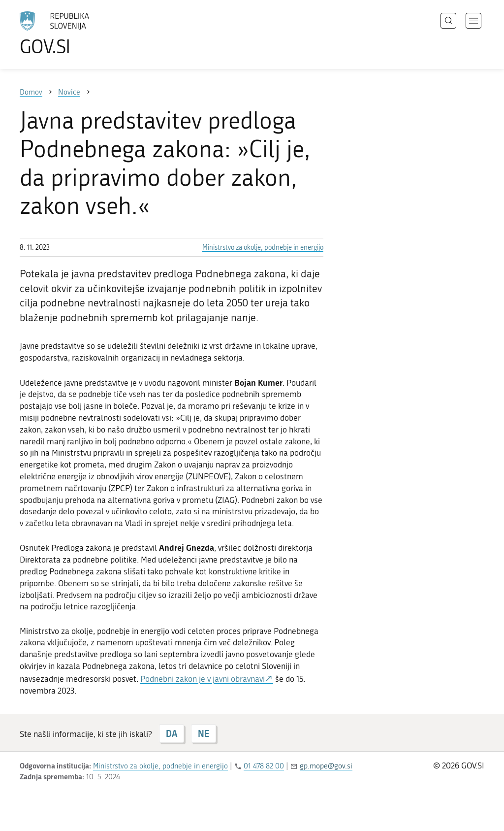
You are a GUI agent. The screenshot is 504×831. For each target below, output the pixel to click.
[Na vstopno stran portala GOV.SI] (82, 33)
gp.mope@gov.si (326, 766)
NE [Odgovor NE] (204, 733)
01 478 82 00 (264, 766)
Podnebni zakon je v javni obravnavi (203, 679)
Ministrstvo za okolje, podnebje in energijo (263, 248)
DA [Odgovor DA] (172, 733)
